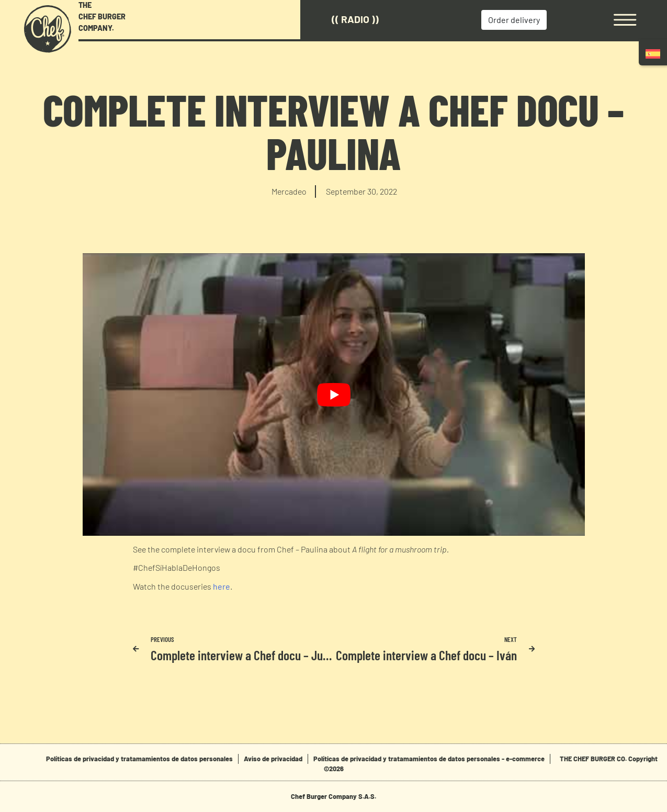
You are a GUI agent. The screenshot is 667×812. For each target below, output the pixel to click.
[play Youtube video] (334, 394)
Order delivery (514, 20)
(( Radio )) (355, 19)
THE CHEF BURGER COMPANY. (102, 16)
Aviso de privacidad (273, 759)
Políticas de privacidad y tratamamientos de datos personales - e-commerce (429, 759)
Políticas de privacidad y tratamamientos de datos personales (139, 759)
